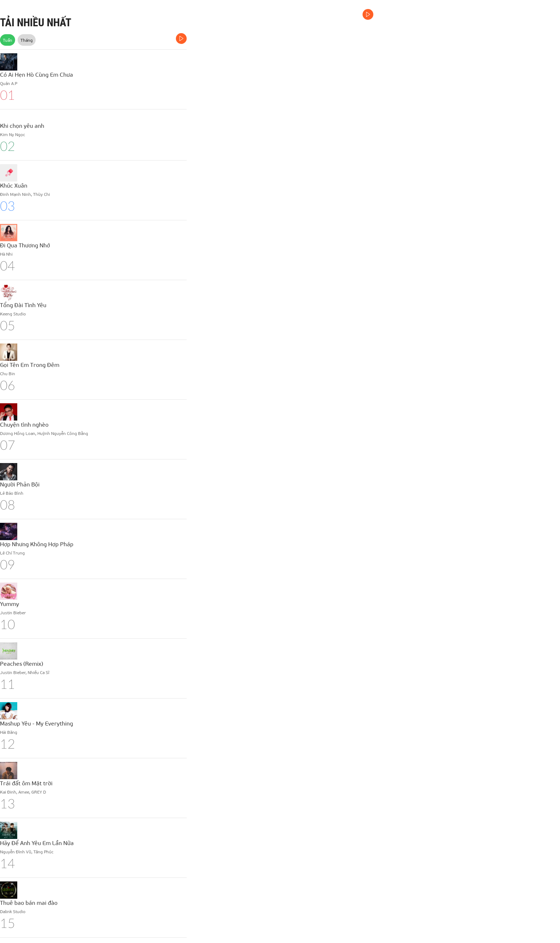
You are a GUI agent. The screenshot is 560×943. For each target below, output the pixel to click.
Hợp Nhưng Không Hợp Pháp (37, 544)
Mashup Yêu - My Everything (37, 723)
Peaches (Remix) (22, 663)
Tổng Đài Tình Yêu (23, 305)
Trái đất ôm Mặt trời (26, 783)
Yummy (10, 604)
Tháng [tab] (27, 40)
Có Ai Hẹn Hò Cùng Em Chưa (37, 74)
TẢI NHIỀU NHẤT (36, 23)
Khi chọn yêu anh (22, 125)
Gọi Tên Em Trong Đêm (30, 365)
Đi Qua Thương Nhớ (25, 245)
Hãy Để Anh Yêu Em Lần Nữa (37, 843)
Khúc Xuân (14, 185)
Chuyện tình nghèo (24, 424)
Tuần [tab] (8, 40)
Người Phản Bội (20, 484)
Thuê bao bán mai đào (29, 902)
